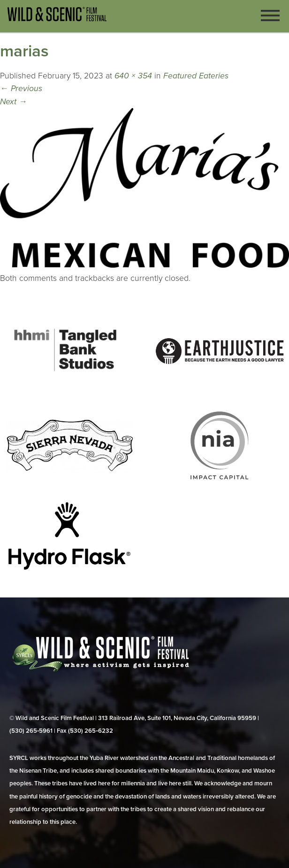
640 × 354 (133, 76)
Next (14, 102)
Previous (21, 89)
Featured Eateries (196, 76)
